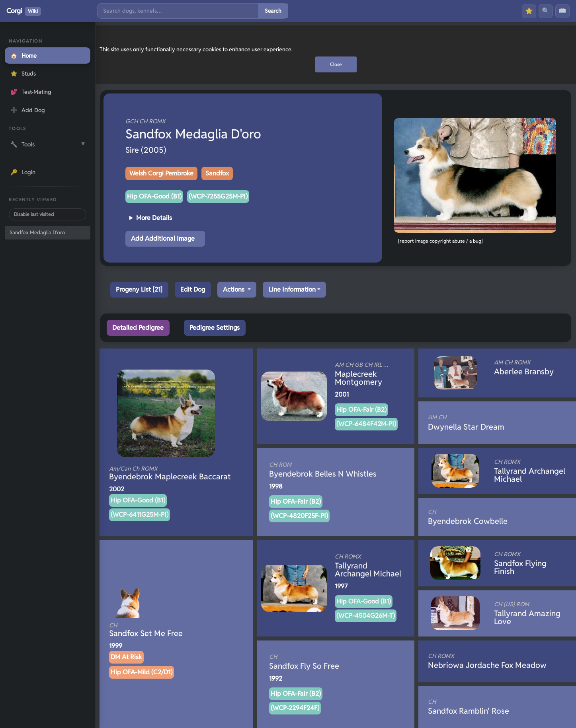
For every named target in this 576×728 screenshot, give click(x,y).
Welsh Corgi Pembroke (161, 173)
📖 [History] (562, 11)
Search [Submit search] (273, 11)
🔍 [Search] (546, 11)
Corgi (24, 11)
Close (336, 64)
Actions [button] (234, 289)
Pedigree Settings (215, 328)
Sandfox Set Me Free (163, 630)
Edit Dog (193, 289)
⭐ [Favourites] (529, 11)
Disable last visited (34, 214)
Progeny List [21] (139, 289)
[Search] (178, 11)
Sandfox (217, 173)
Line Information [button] (292, 289)
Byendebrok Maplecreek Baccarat (170, 473)
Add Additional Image (163, 238)
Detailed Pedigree (138, 328)
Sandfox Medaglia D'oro (37, 233)
